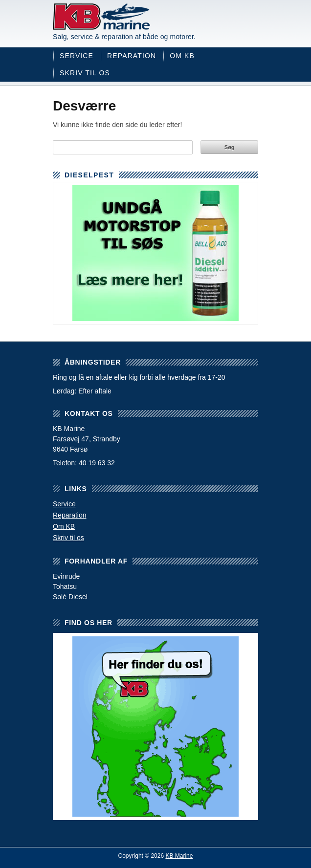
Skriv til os (85, 73)
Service (77, 56)
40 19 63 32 (97, 463)
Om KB (182, 56)
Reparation (132, 56)
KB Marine (102, 17)
